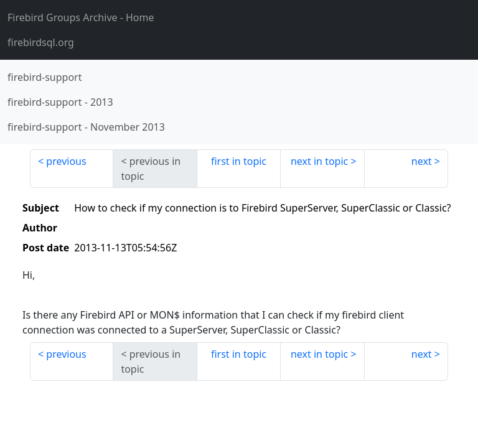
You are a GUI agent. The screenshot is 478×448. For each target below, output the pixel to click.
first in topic (239, 161)
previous (66, 161)
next (422, 161)
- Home (81, 17)
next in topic (319, 161)
